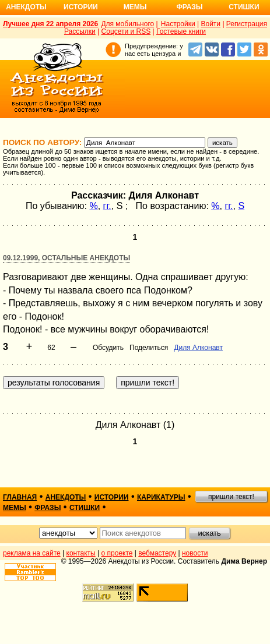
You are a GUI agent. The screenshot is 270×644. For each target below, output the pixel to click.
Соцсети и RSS (126, 31)
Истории (81, 7)
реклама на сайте (32, 553)
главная (20, 497)
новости (195, 553)
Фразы (189, 7)
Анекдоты (26, 7)
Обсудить (108, 348)
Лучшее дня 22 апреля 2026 (50, 24)
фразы (48, 508)
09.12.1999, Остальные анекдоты (66, 258)
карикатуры (161, 497)
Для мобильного (127, 24)
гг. (107, 206)
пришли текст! (231, 497)
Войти (211, 24)
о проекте (117, 553)
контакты (81, 553)
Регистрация (247, 24)
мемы (15, 508)
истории (112, 497)
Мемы (135, 7)
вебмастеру (157, 553)
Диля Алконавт (198, 348)
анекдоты (66, 497)
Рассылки (80, 31)
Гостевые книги (181, 31)
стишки (85, 508)
